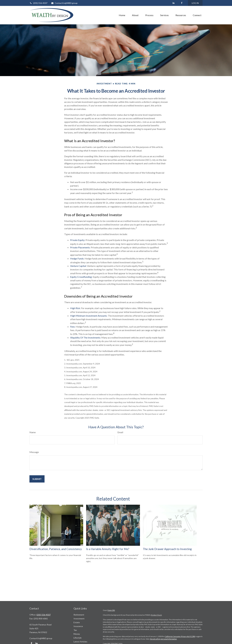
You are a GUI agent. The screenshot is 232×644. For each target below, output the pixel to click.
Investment (79, 619)
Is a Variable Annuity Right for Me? (108, 549)
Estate (77, 622)
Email (120, 432)
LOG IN (195, 3)
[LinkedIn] (173, 3)
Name (33, 432)
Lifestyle (78, 638)
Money (77, 634)
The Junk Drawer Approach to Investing (167, 549)
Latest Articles (80, 642)
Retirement (79, 615)
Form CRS (111, 610)
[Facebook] (182, 3)
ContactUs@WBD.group (64, 3)
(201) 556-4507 (38, 3)
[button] (122, 15)
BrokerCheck (156, 615)
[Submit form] (37, 479)
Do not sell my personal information (163, 639)
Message (34, 452)
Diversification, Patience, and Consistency (56, 549)
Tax (75, 630)
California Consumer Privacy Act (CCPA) (180, 636)
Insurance (78, 626)
